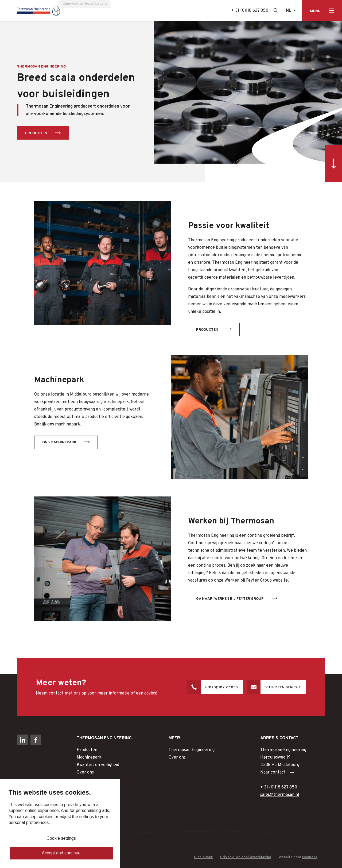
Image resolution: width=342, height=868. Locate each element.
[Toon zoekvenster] (276, 10)
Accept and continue (61, 853)
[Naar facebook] (36, 740)
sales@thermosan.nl (280, 795)
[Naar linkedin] (22, 740)
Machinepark (89, 757)
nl (289, 11)
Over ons (85, 772)
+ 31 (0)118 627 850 (250, 11)
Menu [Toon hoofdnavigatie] (315, 11)
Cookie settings (61, 838)
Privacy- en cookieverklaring (246, 857)
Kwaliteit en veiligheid (98, 765)
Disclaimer (203, 857)
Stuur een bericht (283, 687)
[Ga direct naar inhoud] (333, 164)
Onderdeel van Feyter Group (83, 4)
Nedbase (310, 857)
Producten (36, 133)
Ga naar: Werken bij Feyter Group (230, 599)
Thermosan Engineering (192, 750)
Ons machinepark (59, 442)
